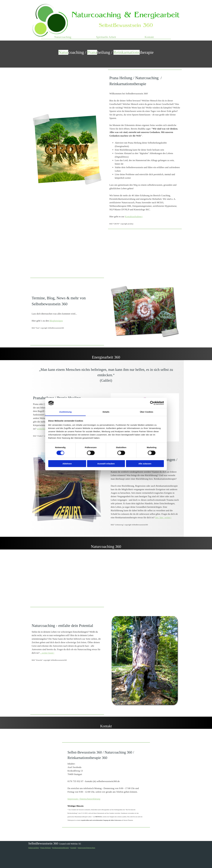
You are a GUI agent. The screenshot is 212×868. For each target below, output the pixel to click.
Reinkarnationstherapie (61, 848)
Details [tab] (106, 412)
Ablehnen (67, 464)
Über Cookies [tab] (147, 412)
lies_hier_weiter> (163, 518)
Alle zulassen (145, 464)
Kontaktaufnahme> (134, 217)
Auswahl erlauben (106, 464)
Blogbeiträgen (56, 321)
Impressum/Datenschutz (86, 848)
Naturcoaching (63, 37)
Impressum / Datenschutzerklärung (84, 799)
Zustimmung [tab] (66, 412)
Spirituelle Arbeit (106, 37)
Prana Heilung (46, 848)
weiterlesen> (43, 429)
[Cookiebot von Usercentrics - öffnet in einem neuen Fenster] (152, 403)
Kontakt (149, 37)
